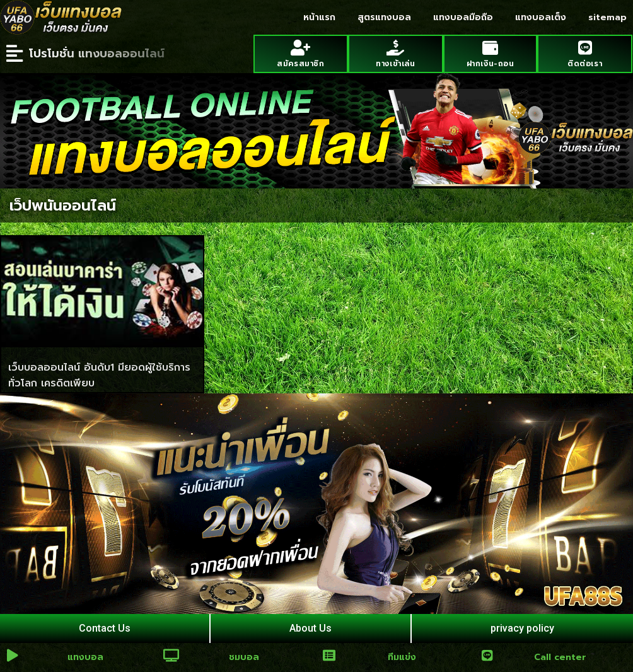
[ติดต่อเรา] (585, 48)
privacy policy (522, 628)
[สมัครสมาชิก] (300, 48)
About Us (311, 628)
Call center (560, 657)
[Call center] (487, 656)
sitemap (607, 17)
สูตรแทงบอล (384, 17)
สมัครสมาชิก (300, 64)
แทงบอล (85, 657)
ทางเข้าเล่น (395, 64)
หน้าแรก (319, 17)
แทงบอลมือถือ (463, 17)
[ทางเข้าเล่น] (396, 48)
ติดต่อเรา (585, 64)
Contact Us (105, 628)
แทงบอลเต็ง (541, 17)
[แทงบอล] (13, 656)
